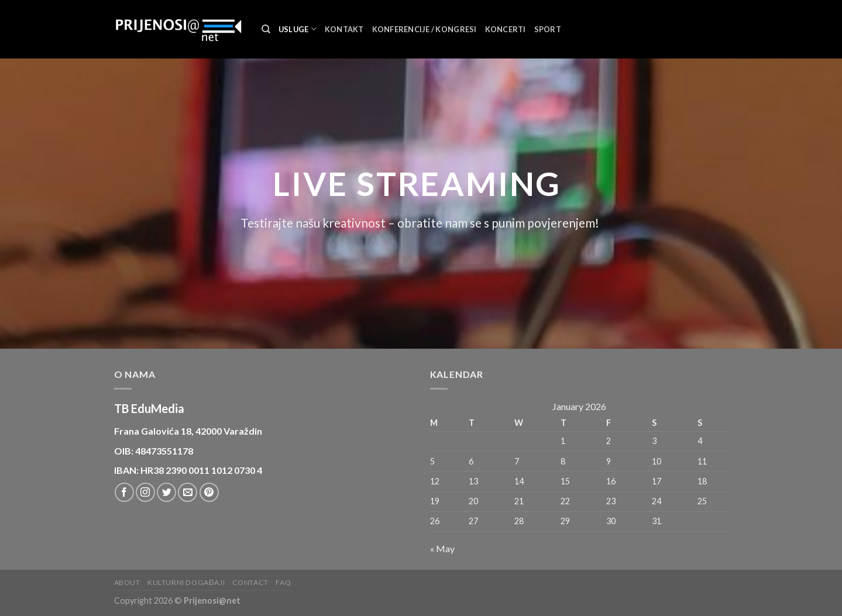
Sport (548, 29)
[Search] (266, 29)
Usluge (298, 29)
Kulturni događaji (186, 582)
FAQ (283, 582)
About (127, 582)
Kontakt (344, 29)
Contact (250, 582)
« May (442, 548)
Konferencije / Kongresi (425, 29)
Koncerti (506, 29)
